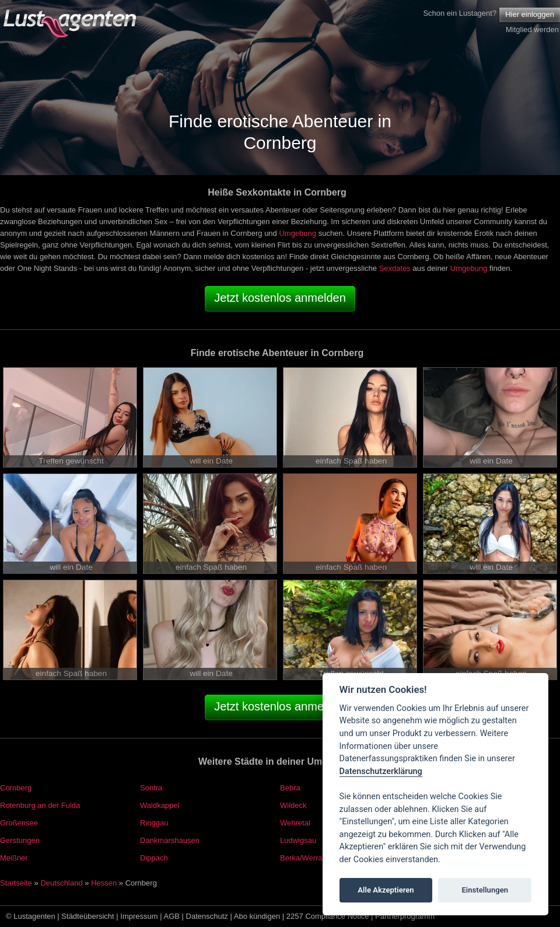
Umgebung (297, 233)
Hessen (104, 883)
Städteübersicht (87, 916)
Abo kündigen (257, 916)
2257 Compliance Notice (328, 916)
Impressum (139, 916)
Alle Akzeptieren (386, 890)
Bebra (290, 788)
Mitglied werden (532, 29)
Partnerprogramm (405, 916)
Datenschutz (207, 916)
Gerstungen (20, 840)
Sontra (151, 788)
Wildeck (293, 805)
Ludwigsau (298, 840)
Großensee (19, 823)
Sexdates (395, 268)
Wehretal (295, 823)
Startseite (16, 883)
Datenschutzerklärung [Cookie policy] (381, 771)
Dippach (154, 858)
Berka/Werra (301, 858)
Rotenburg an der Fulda (40, 805)
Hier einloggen (530, 14)
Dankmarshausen (170, 840)
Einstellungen (485, 890)
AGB (172, 916)
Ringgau (154, 823)
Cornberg (16, 788)
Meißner (14, 858)
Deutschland (61, 883)
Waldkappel (160, 805)
